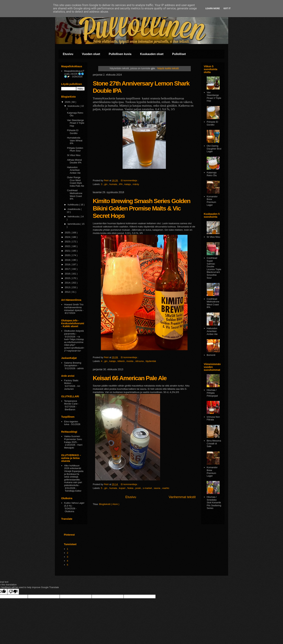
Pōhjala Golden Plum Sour (75, 149)
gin (106, 184)
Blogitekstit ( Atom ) (109, 504)
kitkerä (121, 361)
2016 (68, 274)
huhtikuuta (73, 205)
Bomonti (211, 355)
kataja (128, 184)
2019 (68, 260)
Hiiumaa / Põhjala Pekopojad (212, 393)
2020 (68, 255)
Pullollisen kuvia (120, 54)
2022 (68, 246)
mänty (136, 184)
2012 (68, 292)
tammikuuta (74, 224)
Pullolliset (179, 54)
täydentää (151, 361)
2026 (68, 102)
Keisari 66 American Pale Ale (130, 378)
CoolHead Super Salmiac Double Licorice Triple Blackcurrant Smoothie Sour (214, 268)
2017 (68, 269)
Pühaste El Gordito (73, 132)
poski (138, 488)
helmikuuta (74, 217)
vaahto (166, 488)
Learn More (213, 8)
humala (114, 184)
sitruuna (140, 361)
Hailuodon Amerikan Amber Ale (74, 170)
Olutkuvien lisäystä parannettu (74, 332)
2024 (68, 237)
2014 (68, 283)
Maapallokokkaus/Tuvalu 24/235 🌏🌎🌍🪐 (74, 74)
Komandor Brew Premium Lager (212, 201)
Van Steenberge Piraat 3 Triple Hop (76, 123)
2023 (68, 242)
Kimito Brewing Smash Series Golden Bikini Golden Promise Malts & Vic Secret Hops (141, 208)
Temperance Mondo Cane (71, 402)
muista (130, 361)
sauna (157, 488)
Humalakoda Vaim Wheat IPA (75, 140)
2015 (68, 278)
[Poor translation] (13, 592)
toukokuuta (74, 106)
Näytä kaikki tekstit (168, 68)
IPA (121, 184)
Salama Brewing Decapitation (73, 364)
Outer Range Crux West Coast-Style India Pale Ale (76, 182)
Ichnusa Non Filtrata (213, 418)
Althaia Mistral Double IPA (74, 161)
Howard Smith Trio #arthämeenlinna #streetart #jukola (74, 307)
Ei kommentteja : (130, 180)
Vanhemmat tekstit (182, 497)
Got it (227, 8)
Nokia (131, 488)
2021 (68, 251)
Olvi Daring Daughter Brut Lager (214, 149)
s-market (148, 488)
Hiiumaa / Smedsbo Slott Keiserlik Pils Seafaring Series (214, 503)
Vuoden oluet (91, 54)
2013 (68, 287)
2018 (68, 264)
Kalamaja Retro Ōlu (212, 174)
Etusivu (68, 54)
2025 (68, 233)
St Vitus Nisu (74, 155)
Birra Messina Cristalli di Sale (214, 443)
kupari (122, 488)
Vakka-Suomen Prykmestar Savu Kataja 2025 (73, 439)
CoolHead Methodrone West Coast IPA (75, 195)
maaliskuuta (74, 209)
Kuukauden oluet (152, 54)
